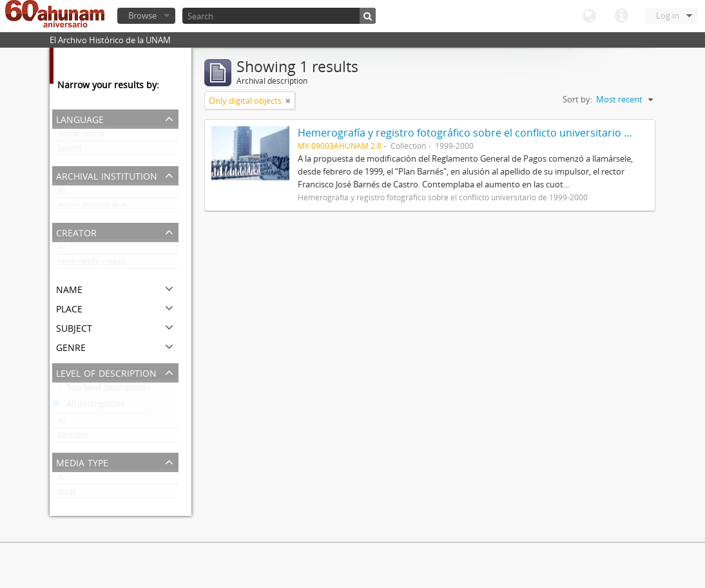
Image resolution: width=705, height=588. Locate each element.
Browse (142, 15)
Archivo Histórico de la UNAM (103, 207)
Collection (73, 437)
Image (67, 494)
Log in (668, 15)
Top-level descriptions (101, 390)
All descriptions (88, 406)
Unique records (81, 137)
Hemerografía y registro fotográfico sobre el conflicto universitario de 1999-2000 (118, 264)
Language (589, 16)
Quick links (621, 16)
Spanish (69, 151)
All (61, 193)
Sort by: (577, 99)
